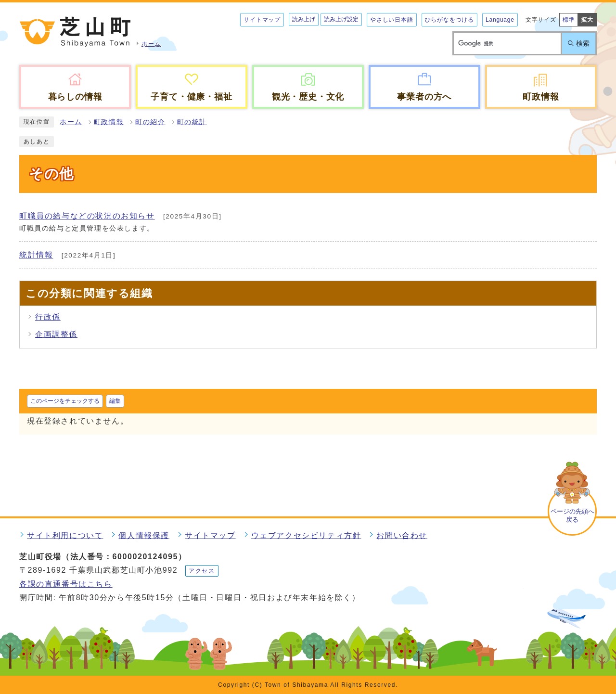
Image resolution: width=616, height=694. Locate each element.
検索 (583, 43)
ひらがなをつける (449, 20)
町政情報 (109, 122)
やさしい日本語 (392, 20)
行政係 (48, 317)
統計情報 (36, 255)
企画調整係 (56, 334)
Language (500, 20)
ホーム (71, 122)
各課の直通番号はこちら (66, 584)
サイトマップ (262, 20)
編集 (115, 401)
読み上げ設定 (341, 19)
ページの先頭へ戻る (572, 515)
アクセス (202, 571)
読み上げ (304, 19)
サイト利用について (65, 535)
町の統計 (192, 122)
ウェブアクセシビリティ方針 (306, 535)
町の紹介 (150, 122)
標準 (569, 20)
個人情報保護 (144, 535)
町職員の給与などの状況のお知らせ (87, 216)
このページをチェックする (65, 401)
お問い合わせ (402, 535)
